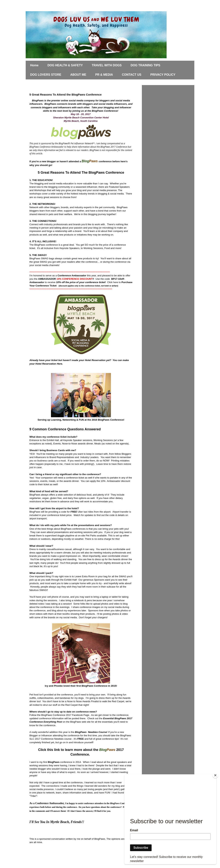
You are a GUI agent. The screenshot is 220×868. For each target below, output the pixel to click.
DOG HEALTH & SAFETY (65, 65)
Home (34, 65)
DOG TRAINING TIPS (145, 65)
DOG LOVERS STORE (46, 75)
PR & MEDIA (104, 75)
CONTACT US (132, 75)
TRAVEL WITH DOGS (107, 65)
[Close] (215, 775)
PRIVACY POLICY (163, 75)
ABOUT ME (78, 75)
